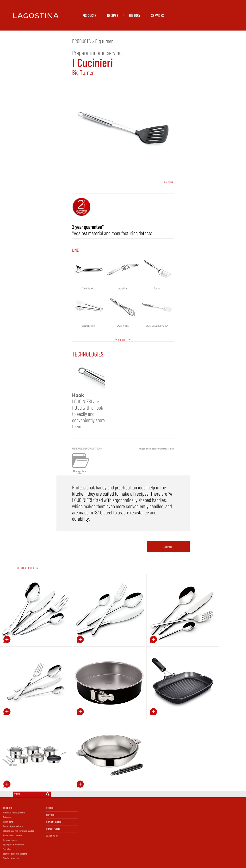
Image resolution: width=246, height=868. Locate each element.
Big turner (104, 41)
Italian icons (8, 822)
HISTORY (135, 15)
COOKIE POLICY (52, 836)
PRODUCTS (89, 15)
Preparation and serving (13, 835)
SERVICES (157, 15)
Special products (10, 849)
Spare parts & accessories (14, 844)
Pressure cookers (10, 840)
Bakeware (7, 817)
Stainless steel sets (11, 858)
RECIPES (113, 15)
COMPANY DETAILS (54, 822)
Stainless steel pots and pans (15, 854)
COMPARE (168, 547)
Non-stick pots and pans (13, 826)
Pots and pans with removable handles (18, 831)
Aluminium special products (14, 812)
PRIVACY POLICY (53, 829)
